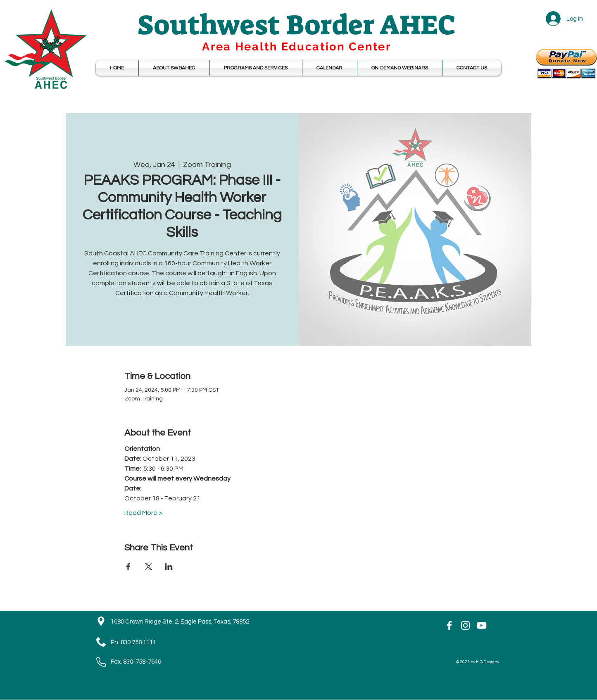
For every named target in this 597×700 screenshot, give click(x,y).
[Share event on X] (149, 567)
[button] (330, 68)
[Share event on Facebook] (128, 567)
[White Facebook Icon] (449, 625)
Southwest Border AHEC (297, 25)
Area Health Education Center (297, 46)
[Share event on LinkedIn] (169, 567)
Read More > (143, 513)
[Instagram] (465, 625)
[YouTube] (482, 625)
